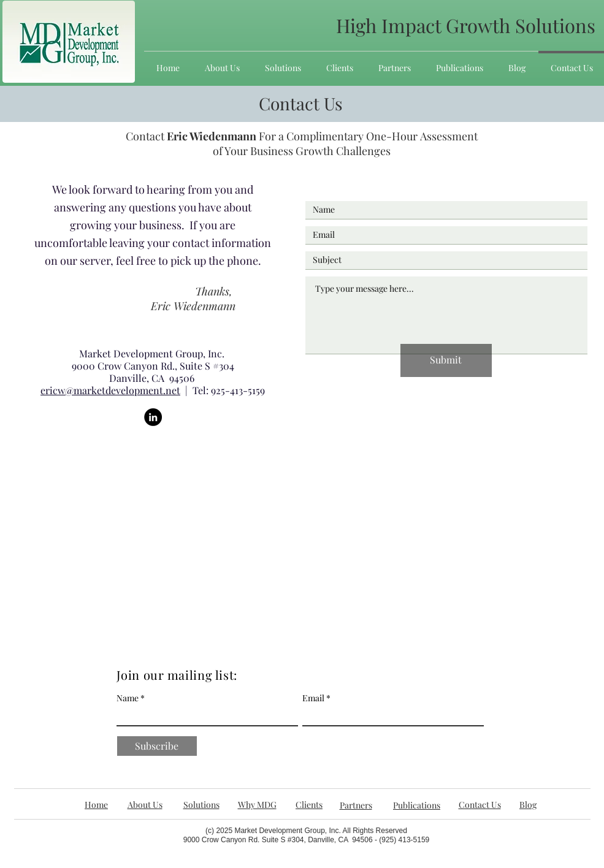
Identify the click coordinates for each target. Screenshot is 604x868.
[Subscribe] (157, 746)
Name (128, 698)
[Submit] (446, 360)
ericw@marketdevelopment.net (110, 390)
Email (313, 698)
